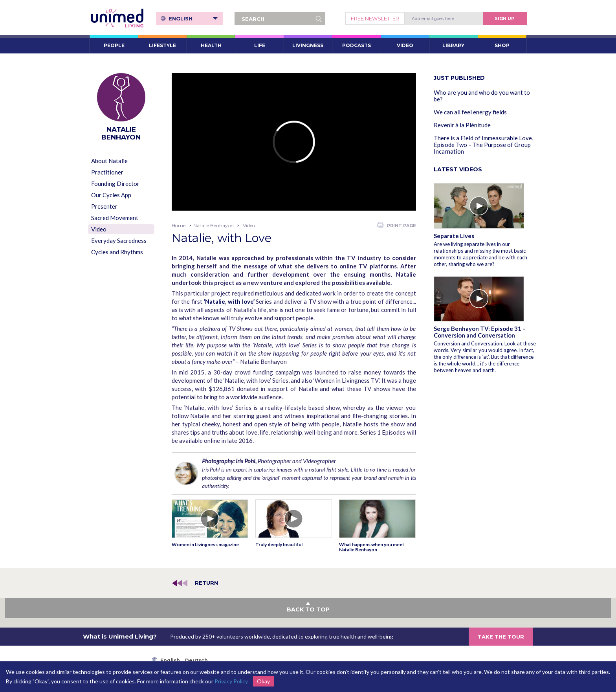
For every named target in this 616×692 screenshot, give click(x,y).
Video (99, 229)
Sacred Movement (115, 218)
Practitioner (107, 172)
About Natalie (109, 161)
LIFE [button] (260, 45)
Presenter (104, 206)
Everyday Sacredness (119, 240)
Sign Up (504, 18)
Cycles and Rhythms (117, 252)
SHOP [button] (502, 45)
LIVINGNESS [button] (308, 45)
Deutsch (196, 660)
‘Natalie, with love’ (229, 301)
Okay (263, 681)
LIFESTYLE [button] (162, 45)
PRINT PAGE (397, 225)
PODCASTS (357, 45)
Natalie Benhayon (214, 225)
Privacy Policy (231, 681)
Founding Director (115, 184)
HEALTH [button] (211, 45)
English (193, 18)
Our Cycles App (111, 195)
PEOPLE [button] (114, 45)
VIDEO (405, 45)
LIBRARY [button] (453, 45)
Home (179, 225)
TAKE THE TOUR (501, 637)
